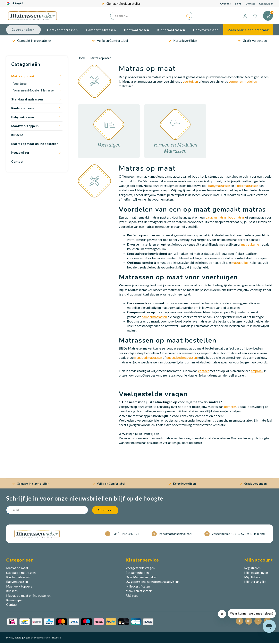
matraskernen (251, 245)
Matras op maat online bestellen (35, 145)
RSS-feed (132, 597)
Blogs (238, 4)
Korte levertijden (183, 41)
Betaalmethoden (137, 574)
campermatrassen (154, 318)
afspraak (257, 372)
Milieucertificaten (138, 587)
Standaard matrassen (27, 100)
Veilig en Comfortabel (110, 41)
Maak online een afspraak (248, 31)
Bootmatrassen (137, 31)
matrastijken (240, 263)
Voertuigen (21, 85)
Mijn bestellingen (256, 574)
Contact (250, 4)
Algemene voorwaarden (36, 639)
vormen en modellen (243, 82)
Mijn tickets (252, 578)
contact (204, 372)
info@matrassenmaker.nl (172, 535)
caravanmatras (216, 218)
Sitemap (56, 639)
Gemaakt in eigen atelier (121, 3)
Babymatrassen (206, 31)
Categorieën (23, 31)
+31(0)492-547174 (122, 535)
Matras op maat (23, 77)
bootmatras (236, 218)
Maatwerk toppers (25, 127)
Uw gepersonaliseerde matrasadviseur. (153, 583)
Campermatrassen (101, 31)
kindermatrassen (246, 187)
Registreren (252, 569)
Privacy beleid (14, 639)
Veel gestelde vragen (140, 569)
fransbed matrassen (148, 358)
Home (82, 59)
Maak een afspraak (139, 592)
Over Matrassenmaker (141, 578)
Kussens (17, 136)
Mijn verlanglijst (255, 583)
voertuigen (190, 82)
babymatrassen (219, 187)
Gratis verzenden (252, 41)
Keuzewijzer (266, 4)
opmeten (230, 408)
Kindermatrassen (171, 31)
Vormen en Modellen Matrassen (34, 91)
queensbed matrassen (182, 358)
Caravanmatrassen (62, 31)
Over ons (225, 4)
